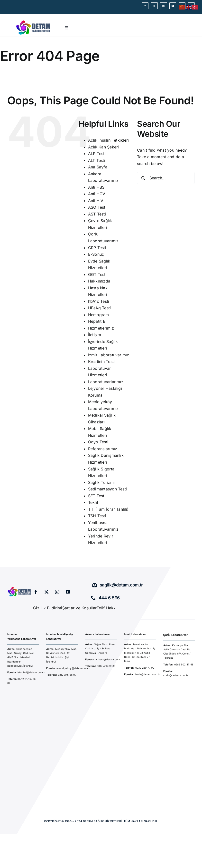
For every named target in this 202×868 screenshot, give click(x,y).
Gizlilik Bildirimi (48, 608)
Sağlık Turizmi (101, 482)
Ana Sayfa (98, 167)
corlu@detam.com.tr (176, 675)
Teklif (93, 502)
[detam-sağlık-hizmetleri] (34, 21)
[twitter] (154, 6)
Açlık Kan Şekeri (104, 147)
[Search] (143, 178)
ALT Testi (97, 160)
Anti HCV (97, 194)
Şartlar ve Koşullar (80, 608)
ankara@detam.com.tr (109, 659)
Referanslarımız (103, 449)
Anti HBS (96, 187)
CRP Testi (97, 248)
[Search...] (166, 178)
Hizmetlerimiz (101, 328)
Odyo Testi (98, 442)
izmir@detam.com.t (147, 674)
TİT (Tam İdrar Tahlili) (108, 509)
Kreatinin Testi (101, 361)
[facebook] (145, 6)
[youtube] (173, 6)
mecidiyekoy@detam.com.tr (73, 668)
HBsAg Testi (100, 308)
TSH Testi (97, 516)
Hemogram (99, 315)
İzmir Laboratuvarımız (109, 355)
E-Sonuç (96, 254)
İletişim (95, 335)
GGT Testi (97, 274)
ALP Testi (97, 154)
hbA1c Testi (99, 301)
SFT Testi (97, 496)
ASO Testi (97, 207)
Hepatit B (97, 321)
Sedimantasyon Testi (108, 489)
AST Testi (97, 214)
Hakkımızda (99, 281)
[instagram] (164, 6)
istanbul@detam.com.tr (31, 672)
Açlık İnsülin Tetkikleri (109, 140)
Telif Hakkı (107, 608)
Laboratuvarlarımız (106, 382)
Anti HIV (96, 201)
